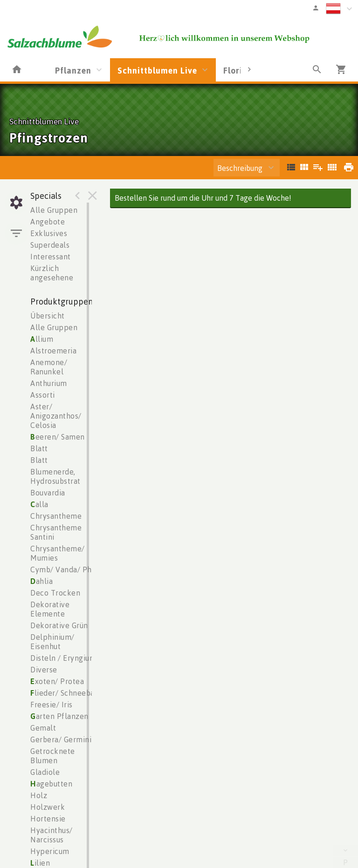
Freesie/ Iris (52, 705)
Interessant (51, 257)
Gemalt (43, 728)
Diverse (44, 670)
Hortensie (48, 819)
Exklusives (49, 233)
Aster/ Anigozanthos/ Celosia (56, 416)
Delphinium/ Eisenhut (52, 642)
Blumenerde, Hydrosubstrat (55, 476)
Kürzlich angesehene (52, 273)
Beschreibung (240, 168)
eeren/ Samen (58, 437)
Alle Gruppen (54, 210)
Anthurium (49, 383)
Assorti (43, 395)
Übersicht (48, 316)
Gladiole (45, 772)
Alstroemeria (53, 351)
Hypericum (50, 851)
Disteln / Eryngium (63, 658)
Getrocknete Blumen (53, 756)
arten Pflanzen (59, 716)
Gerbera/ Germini (61, 739)
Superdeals (50, 245)
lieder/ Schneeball (65, 693)
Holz (39, 795)
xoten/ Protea (57, 681)
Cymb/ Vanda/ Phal (64, 570)
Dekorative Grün (59, 625)
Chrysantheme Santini (56, 532)
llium (42, 339)
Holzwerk (48, 807)
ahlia (41, 581)
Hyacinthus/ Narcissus (52, 835)
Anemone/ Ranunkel (49, 367)
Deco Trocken (55, 593)
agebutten (51, 784)
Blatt (39, 448)
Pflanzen (73, 70)
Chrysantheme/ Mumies (58, 553)
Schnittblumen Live (157, 70)
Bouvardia (48, 493)
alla (39, 504)
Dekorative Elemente (50, 609)
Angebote (48, 222)
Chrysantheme (56, 516)
